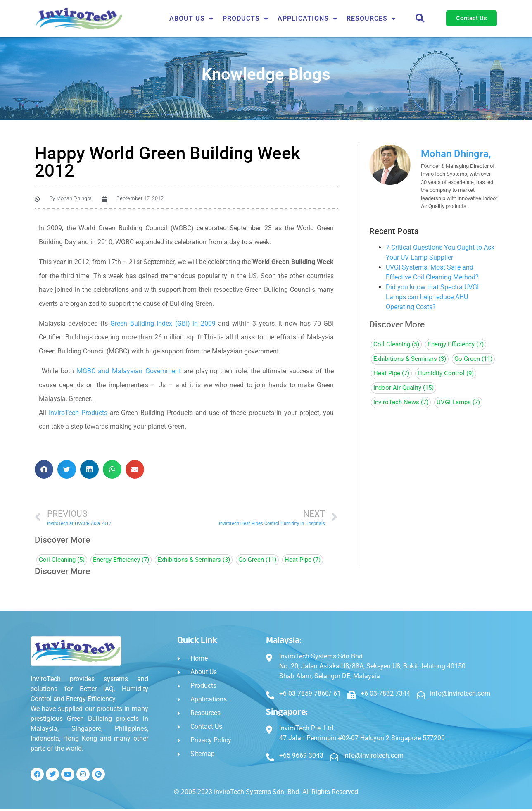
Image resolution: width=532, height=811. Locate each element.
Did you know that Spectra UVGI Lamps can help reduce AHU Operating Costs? (432, 297)
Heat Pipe (303, 560)
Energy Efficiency (121, 560)
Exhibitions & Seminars (194, 560)
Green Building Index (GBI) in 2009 (163, 323)
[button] (420, 19)
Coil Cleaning (62, 560)
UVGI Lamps (458, 402)
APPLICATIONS (308, 19)
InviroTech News (401, 402)
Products (246, 19)
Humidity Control (446, 373)
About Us (191, 19)
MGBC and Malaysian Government (129, 371)
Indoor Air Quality (404, 388)
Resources (371, 19)
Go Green (257, 560)
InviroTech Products (78, 413)
